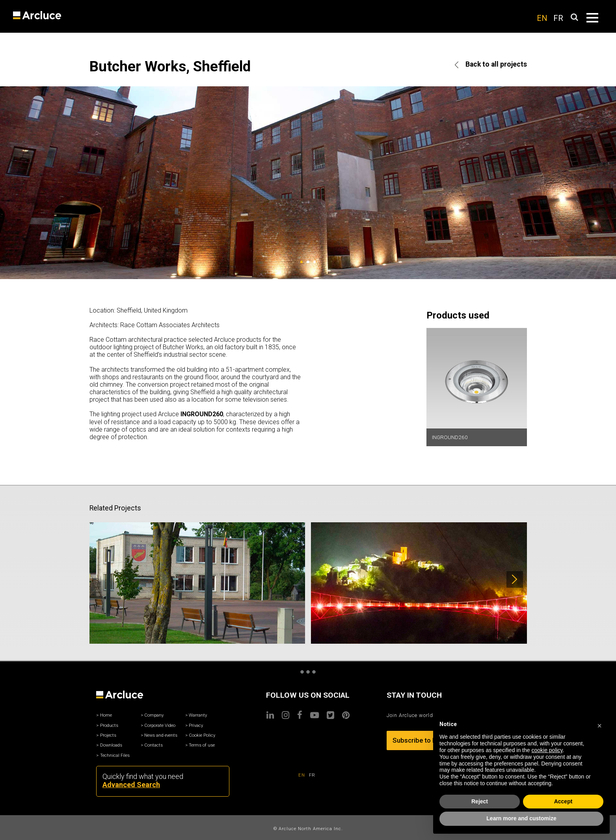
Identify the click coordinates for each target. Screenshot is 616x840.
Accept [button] (563, 801)
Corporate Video (160, 725)
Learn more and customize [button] (521, 818)
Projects (108, 735)
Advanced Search (131, 785)
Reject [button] (480, 801)
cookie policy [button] (547, 750)
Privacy (196, 725)
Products (109, 725)
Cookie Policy (202, 735)
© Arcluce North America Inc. (308, 829)
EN (542, 18)
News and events (161, 735)
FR (558, 18)
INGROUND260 (450, 437)
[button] (599, 725)
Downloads (111, 745)
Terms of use (202, 745)
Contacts (154, 745)
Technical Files (115, 755)
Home (106, 715)
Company (154, 715)
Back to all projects (491, 64)
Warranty (198, 715)
